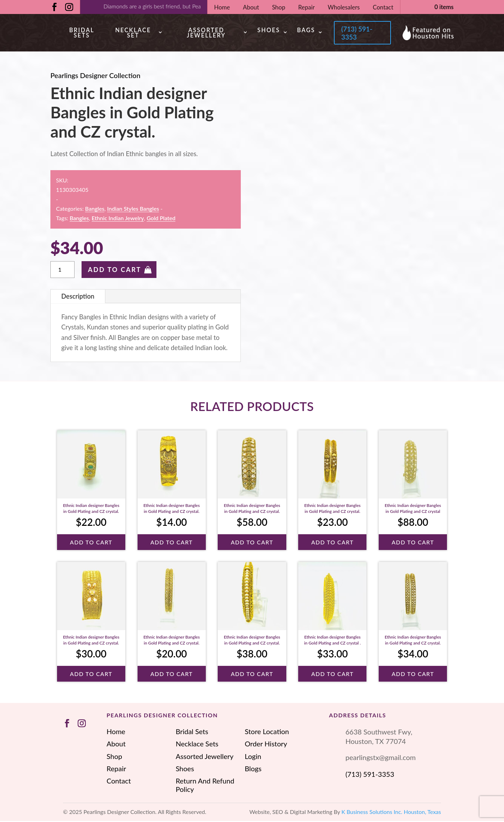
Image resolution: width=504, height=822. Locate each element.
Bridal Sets (82, 33)
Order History (266, 745)
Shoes (267, 31)
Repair (306, 7)
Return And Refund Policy (205, 786)
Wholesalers (344, 7)
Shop (279, 7)
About (251, 7)
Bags (304, 31)
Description (78, 297)
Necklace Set (132, 33)
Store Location (267, 732)
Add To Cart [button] (91, 543)
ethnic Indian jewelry (118, 219)
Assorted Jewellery (205, 33)
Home (222, 7)
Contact (383, 7)
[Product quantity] (62, 271)
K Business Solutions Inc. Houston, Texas (391, 813)
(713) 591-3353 (356, 33)
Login (253, 757)
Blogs (253, 769)
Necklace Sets (197, 745)
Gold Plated (161, 219)
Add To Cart (114, 271)
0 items (444, 7)
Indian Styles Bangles (133, 210)
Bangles (95, 210)
